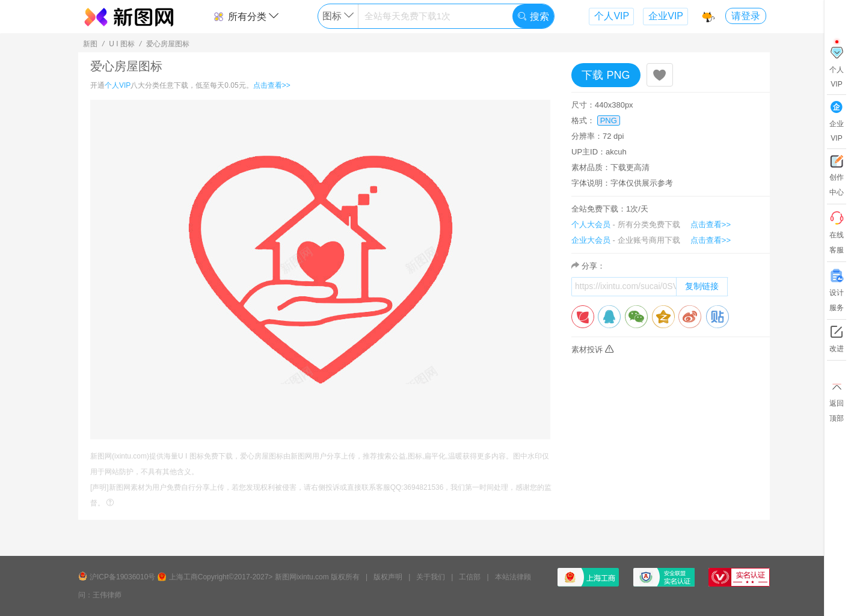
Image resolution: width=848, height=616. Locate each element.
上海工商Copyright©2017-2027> (221, 577)
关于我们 (431, 577)
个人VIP (612, 16)
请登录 (746, 16)
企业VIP (666, 16)
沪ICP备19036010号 (122, 577)
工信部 (470, 577)
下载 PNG (606, 75)
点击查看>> (272, 85)
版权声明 (388, 577)
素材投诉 (592, 349)
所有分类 (246, 17)
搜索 (533, 17)
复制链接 (702, 286)
